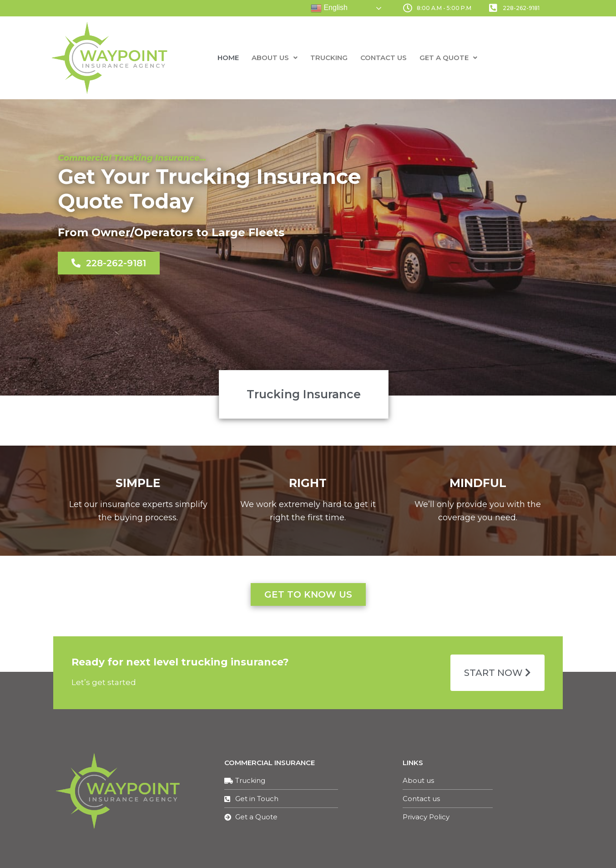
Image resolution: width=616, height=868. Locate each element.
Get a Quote (448, 58)
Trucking (329, 58)
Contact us (384, 58)
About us (275, 58)
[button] (109, 263)
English (329, 8)
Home (228, 58)
